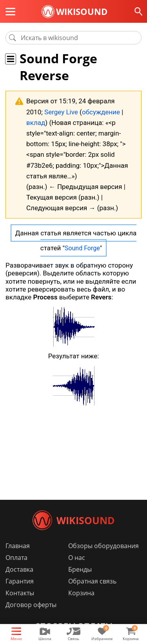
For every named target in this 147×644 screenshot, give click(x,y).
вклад (36, 123)
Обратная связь (92, 581)
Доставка (19, 569)
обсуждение (101, 112)
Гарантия (20, 581)
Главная (18, 546)
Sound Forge (82, 248)
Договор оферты (31, 605)
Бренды (80, 569)
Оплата (16, 558)
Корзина (81, 593)
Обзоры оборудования (103, 546)
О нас (77, 558)
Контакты (20, 593)
